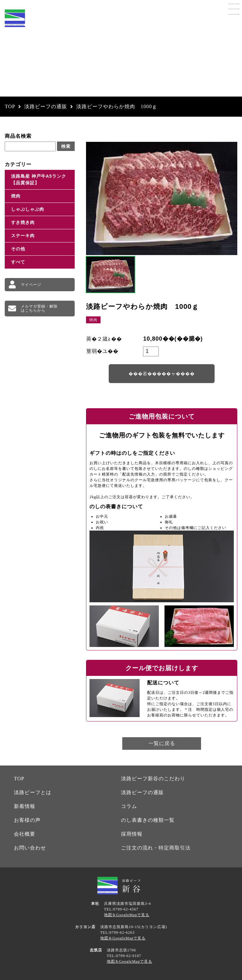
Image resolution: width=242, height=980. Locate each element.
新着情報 (25, 806)
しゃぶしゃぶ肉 (28, 209)
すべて (18, 262)
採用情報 (132, 834)
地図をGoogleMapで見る (127, 915)
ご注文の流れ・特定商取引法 (156, 848)
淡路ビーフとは (33, 792)
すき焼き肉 (23, 222)
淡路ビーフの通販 (142, 792)
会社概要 (25, 834)
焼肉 (16, 196)
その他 (18, 249)
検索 (66, 146)
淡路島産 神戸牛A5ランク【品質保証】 (39, 179)
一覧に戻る (162, 743)
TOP (19, 779)
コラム (129, 806)
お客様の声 (27, 820)
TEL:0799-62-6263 (117, 933)
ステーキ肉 (23, 236)
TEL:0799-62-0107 (124, 956)
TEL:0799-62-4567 (121, 909)
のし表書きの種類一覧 (148, 820)
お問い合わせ (30, 848)
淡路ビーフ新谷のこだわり (153, 779)
